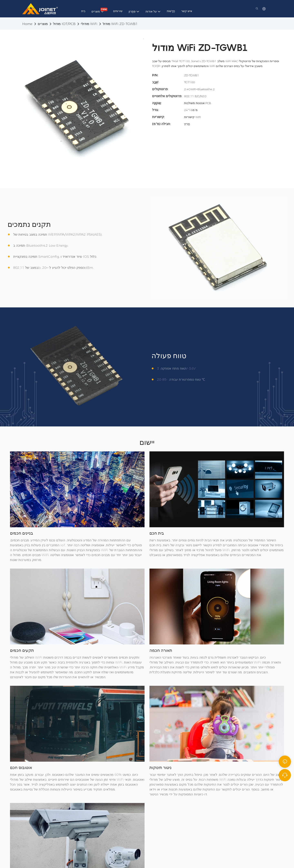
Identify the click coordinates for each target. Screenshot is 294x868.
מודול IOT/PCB (64, 24)
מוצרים (43, 24)
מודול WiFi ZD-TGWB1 (120, 24)
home (27, 24)
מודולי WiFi (89, 24)
